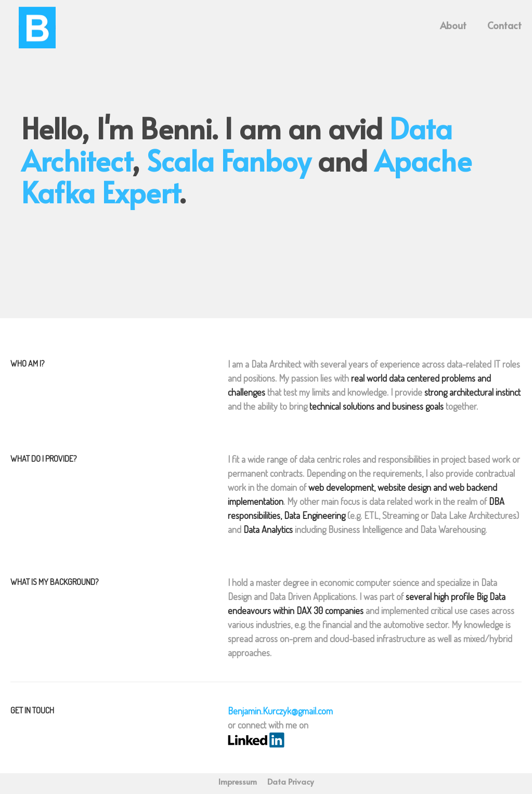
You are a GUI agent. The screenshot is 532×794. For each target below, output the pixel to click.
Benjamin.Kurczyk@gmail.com (280, 711)
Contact (504, 24)
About (453, 24)
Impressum (238, 781)
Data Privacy (290, 781)
